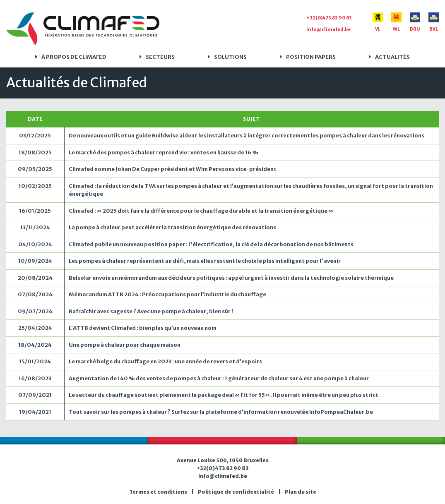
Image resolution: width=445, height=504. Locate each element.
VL (378, 22)
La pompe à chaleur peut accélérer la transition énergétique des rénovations (172, 227)
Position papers (311, 57)
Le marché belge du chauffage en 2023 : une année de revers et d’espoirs (165, 361)
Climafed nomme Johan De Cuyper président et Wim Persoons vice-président (173, 169)
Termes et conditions (158, 492)
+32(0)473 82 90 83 (329, 18)
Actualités (392, 57)
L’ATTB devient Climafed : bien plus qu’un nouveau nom (143, 328)
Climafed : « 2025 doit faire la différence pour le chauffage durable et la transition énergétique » (201, 211)
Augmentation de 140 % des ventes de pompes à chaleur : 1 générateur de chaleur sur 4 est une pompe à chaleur (219, 378)
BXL (434, 22)
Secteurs (160, 57)
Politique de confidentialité (236, 492)
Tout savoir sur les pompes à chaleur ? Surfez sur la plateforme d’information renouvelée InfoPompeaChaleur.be (221, 412)
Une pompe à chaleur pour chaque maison (125, 345)
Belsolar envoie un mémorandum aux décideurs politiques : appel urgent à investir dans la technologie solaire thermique (231, 278)
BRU (415, 22)
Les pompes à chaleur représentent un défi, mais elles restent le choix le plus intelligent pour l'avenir (205, 261)
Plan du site (301, 492)
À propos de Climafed (74, 57)
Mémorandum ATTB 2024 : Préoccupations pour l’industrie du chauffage (167, 294)
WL (396, 22)
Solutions (230, 57)
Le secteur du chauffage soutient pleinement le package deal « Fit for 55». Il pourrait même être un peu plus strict (224, 395)
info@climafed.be (328, 29)
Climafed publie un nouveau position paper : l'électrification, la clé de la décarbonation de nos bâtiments (211, 244)
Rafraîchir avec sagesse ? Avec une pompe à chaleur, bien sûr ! (151, 311)
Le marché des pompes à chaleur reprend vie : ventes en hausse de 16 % (164, 152)
